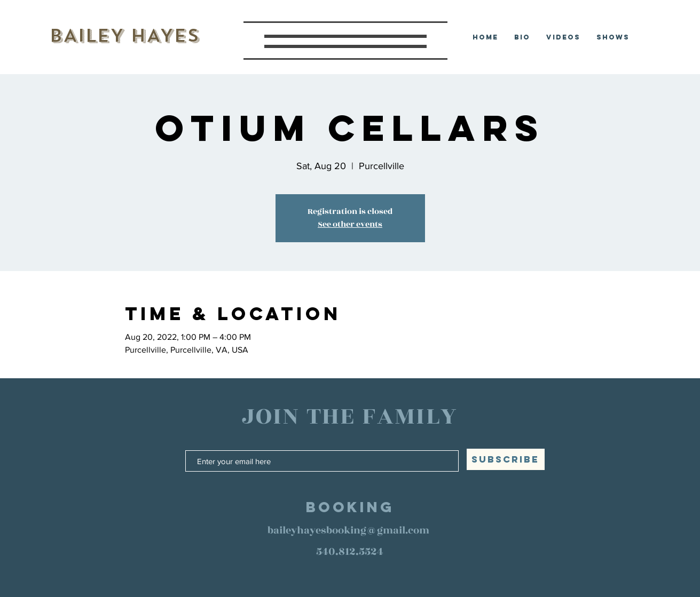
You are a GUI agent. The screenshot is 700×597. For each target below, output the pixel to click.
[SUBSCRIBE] (506, 459)
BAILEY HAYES (124, 35)
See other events (350, 224)
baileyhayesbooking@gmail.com (348, 530)
